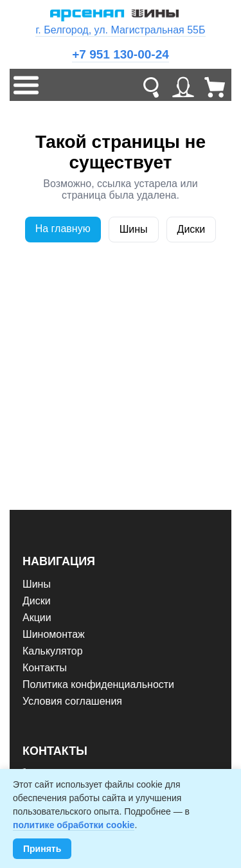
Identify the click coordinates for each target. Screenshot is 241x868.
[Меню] (26, 85)
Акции (37, 618)
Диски (192, 229)
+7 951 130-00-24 (121, 54)
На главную (63, 229)
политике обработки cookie (74, 825)
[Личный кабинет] (183, 85)
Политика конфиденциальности (98, 684)
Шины (134, 229)
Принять (42, 849)
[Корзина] (215, 85)
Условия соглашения (72, 701)
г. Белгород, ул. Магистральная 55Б (120, 30)
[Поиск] (151, 85)
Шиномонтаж (54, 634)
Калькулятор (53, 651)
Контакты (45, 668)
